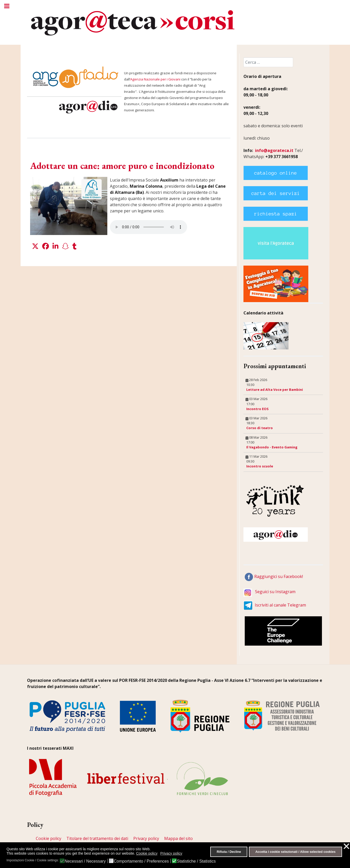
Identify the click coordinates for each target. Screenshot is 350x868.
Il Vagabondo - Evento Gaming (272, 447)
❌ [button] (346, 846)
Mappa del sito (178, 838)
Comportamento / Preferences (141, 861)
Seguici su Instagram (275, 592)
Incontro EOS (257, 409)
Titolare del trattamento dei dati (97, 838)
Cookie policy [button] (147, 853)
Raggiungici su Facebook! (279, 576)
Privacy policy (146, 838)
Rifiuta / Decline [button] (229, 852)
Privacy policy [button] (171, 853)
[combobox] (268, 62)
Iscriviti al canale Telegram (280, 605)
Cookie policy (49, 838)
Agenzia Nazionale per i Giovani (155, 79)
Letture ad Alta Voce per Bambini (275, 390)
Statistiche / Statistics (196, 861)
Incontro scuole (260, 466)
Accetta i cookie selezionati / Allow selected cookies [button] (295, 852)
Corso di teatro (260, 428)
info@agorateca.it (274, 150)
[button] (35, 246)
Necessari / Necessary (85, 861)
